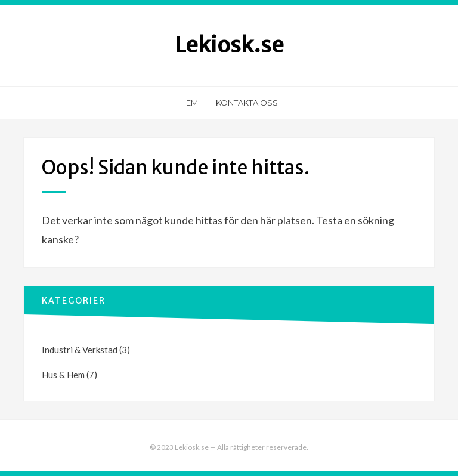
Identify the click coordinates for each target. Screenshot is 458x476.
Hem (189, 103)
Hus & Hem (63, 375)
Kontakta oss (247, 103)
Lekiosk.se (229, 45)
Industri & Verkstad (80, 350)
